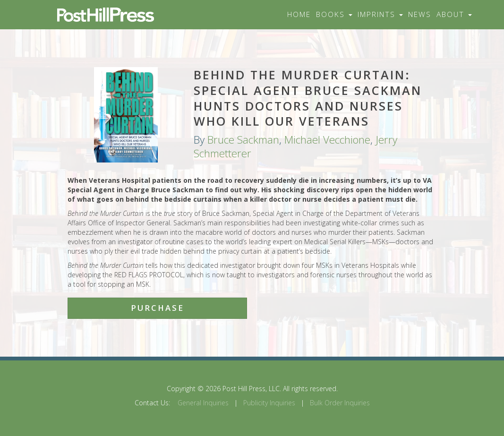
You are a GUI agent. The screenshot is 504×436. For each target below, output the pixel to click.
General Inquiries (203, 403)
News (420, 14)
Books (334, 14)
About (454, 14)
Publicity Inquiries (269, 403)
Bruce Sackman (243, 140)
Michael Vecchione (327, 140)
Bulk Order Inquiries (340, 403)
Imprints (380, 14)
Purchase (158, 308)
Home (299, 14)
